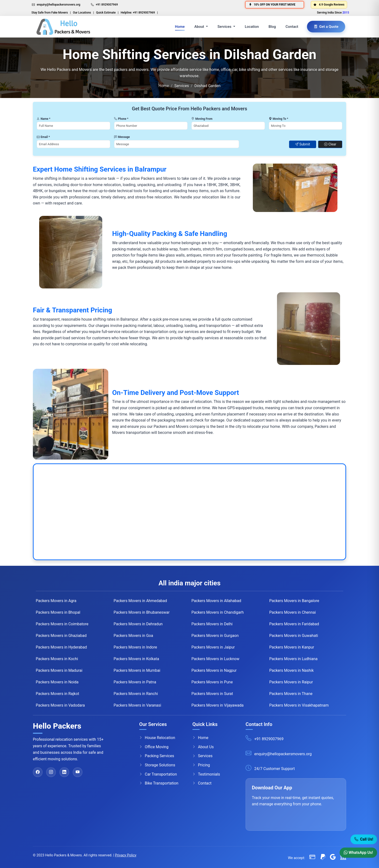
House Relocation (157, 738)
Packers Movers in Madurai (59, 670)
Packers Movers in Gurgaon (215, 636)
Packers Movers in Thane (291, 694)
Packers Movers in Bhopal (58, 612)
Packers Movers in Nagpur (214, 670)
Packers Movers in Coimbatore (62, 624)
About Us (203, 747)
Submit (303, 144)
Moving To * (278, 119)
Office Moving (154, 747)
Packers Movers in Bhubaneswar (142, 612)
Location (252, 27)
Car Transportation (158, 774)
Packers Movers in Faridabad (294, 624)
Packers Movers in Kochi (57, 659)
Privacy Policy (126, 855)
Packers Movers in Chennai (293, 612)
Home (180, 27)
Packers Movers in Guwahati (294, 636)
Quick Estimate (106, 13)
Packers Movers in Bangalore (294, 601)
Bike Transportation (159, 783)
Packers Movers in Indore (135, 647)
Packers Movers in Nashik (292, 670)
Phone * (121, 119)
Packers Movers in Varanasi (137, 705)
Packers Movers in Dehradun (138, 624)
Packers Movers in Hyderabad (61, 647)
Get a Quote (326, 27)
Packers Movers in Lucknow (215, 659)
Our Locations (82, 13)
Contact (292, 27)
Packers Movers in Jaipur (213, 647)
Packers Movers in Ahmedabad (140, 601)
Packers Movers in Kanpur (292, 647)
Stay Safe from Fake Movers (50, 13)
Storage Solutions (157, 765)
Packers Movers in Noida (57, 682)
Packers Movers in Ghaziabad (61, 636)
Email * (43, 137)
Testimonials (206, 774)
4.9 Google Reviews (329, 5)
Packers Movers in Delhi (212, 624)
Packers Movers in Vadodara (60, 705)
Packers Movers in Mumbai (137, 670)
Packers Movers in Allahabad (216, 601)
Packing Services (157, 756)
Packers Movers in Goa (133, 636)
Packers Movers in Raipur (291, 682)
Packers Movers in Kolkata (136, 659)
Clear (330, 144)
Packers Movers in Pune (212, 682)
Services (202, 756)
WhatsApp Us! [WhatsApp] (358, 853)
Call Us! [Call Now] (364, 840)
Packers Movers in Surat (212, 694)
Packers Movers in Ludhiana (293, 659)
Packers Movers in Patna (135, 682)
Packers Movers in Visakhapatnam (299, 705)
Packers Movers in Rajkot (57, 694)
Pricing (201, 765)
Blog (272, 27)
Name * (44, 119)
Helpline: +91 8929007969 (138, 13)
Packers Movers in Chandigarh (218, 612)
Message (122, 137)
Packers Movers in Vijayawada (218, 705)
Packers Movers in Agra (56, 601)
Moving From (202, 119)
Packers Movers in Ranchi (136, 694)
